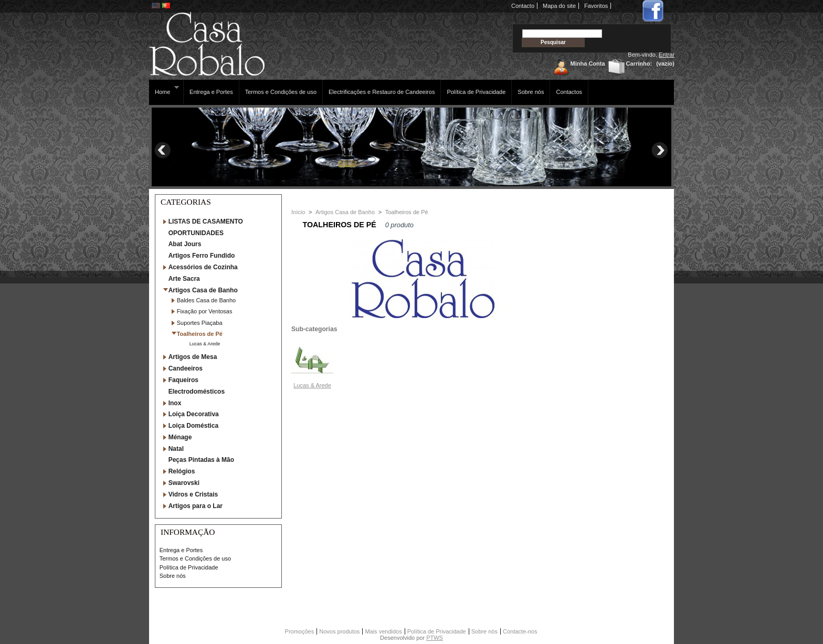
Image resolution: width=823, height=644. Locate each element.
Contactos (569, 92)
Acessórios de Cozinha (203, 267)
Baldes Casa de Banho (207, 300)
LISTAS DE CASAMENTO (206, 221)
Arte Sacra (184, 279)
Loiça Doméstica (193, 426)
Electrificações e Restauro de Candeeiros (382, 92)
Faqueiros (183, 380)
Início (298, 212)
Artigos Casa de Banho (203, 290)
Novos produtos (339, 631)
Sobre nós (531, 92)
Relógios (182, 471)
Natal (176, 449)
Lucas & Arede (205, 344)
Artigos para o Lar (196, 506)
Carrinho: (639, 64)
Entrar (667, 55)
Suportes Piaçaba (200, 323)
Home (164, 90)
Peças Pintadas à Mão (201, 460)
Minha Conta (588, 64)
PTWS (435, 638)
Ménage (180, 437)
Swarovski (184, 483)
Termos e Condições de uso (281, 92)
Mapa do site (559, 6)
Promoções (300, 631)
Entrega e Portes (211, 92)
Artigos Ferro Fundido (202, 256)
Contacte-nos (520, 631)
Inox (175, 403)
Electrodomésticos (197, 392)
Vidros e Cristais (193, 494)
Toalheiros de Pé (200, 334)
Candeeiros (186, 368)
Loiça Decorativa (194, 414)
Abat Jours (185, 244)
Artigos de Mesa (193, 357)
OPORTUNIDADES (196, 233)
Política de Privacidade (476, 92)
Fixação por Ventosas (205, 311)
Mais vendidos (383, 631)
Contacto (523, 6)
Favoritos (596, 6)
